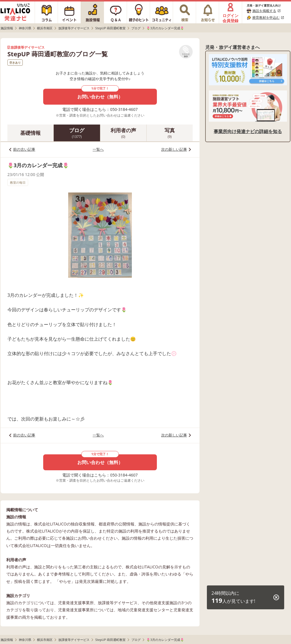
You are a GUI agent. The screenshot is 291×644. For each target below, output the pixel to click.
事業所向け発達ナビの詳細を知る (248, 131)
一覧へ (98, 149)
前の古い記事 (24, 149)
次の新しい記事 (174, 149)
